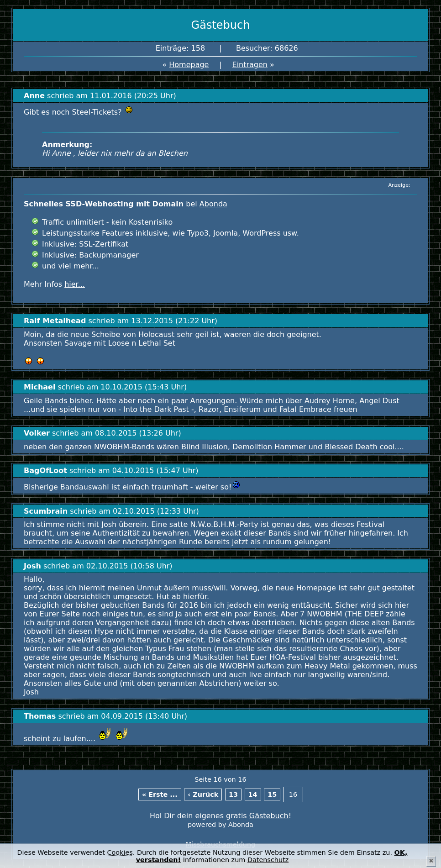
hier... (75, 284)
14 (253, 794)
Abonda (213, 204)
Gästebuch (269, 816)
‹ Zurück (203, 794)
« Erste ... (160, 794)
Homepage (189, 65)
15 (272, 794)
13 (233, 794)
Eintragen (250, 65)
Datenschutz (268, 860)
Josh (32, 566)
